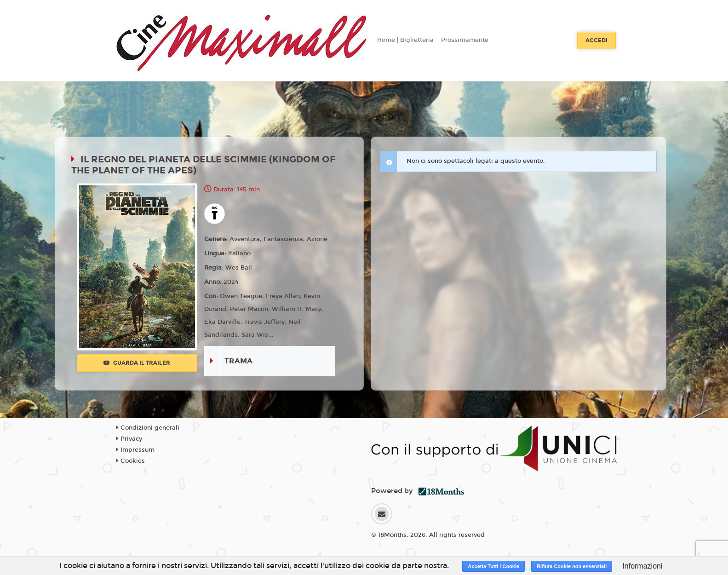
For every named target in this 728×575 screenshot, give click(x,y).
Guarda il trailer (137, 363)
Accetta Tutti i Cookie (493, 566)
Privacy (129, 439)
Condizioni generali (148, 428)
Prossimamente (465, 40)
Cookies (131, 461)
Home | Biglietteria (405, 40)
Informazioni (642, 566)
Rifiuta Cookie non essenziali (572, 566)
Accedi (596, 40)
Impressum (135, 450)
